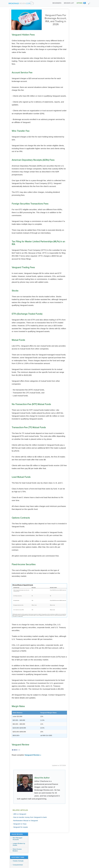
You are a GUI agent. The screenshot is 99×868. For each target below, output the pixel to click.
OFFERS (80, 3)
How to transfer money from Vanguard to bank (30, 817)
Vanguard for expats (21, 827)
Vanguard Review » (33, 755)
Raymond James (79, 49)
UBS (75, 53)
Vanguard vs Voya (20, 824)
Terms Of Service (74, 843)
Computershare (79, 42)
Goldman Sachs (79, 45)
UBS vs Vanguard (20, 814)
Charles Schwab (79, 38)
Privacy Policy (61, 843)
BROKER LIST (69, 3)
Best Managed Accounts (79, 15)
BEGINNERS (57, 3)
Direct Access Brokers (78, 27)
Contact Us (86, 843)
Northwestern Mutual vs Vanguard (26, 820)
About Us (51, 843)
